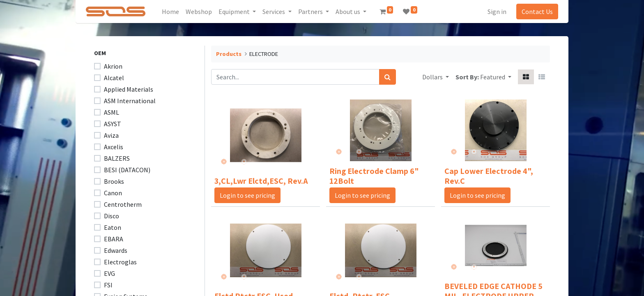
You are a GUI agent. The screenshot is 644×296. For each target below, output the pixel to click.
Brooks (114, 181)
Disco (112, 216)
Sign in (494, 12)
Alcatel (114, 78)
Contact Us (535, 12)
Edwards (116, 250)
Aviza (111, 135)
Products (229, 54)
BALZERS (117, 158)
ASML (112, 112)
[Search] (388, 77)
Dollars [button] (433, 77)
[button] (496, 77)
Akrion (113, 66)
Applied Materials (129, 89)
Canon (113, 193)
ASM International (130, 101)
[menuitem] (173, 12)
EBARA (114, 239)
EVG (109, 273)
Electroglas (120, 262)
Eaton (113, 227)
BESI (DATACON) (127, 170)
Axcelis (114, 147)
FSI (108, 285)
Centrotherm (123, 204)
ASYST (113, 124)
